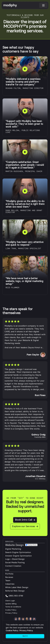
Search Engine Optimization (18, 552)
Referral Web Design (15, 591)
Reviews (9, 577)
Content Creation (13, 566)
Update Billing (11, 604)
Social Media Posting (15, 562)
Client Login (10, 601)
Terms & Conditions (13, 607)
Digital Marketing (13, 549)
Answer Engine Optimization (18, 556)
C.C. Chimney (40, 479)
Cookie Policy (11, 610)
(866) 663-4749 (16, 596)
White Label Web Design (17, 587)
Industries (10, 584)
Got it (25, 636)
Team (8, 580)
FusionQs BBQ (40, 437)
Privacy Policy (11, 613)
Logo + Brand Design (15, 559)
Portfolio (9, 574)
